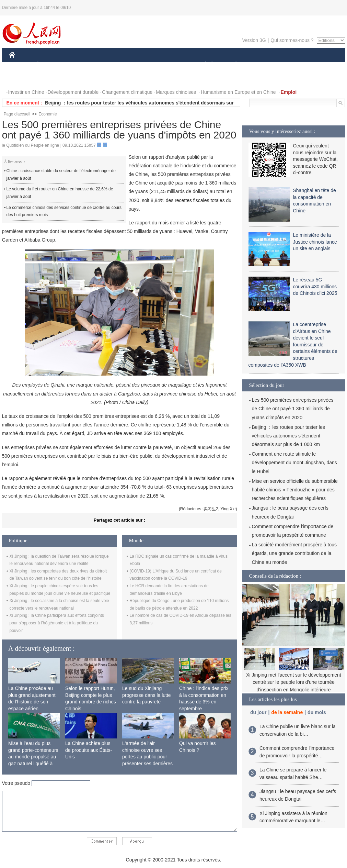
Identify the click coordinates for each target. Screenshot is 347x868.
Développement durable (73, 92)
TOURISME (289, 65)
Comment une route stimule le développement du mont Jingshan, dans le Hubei (294, 463)
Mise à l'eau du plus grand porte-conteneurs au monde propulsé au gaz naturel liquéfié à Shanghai (33, 757)
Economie (48, 114)
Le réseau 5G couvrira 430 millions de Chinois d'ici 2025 (315, 286)
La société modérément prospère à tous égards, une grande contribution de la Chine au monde (294, 553)
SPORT (260, 65)
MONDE (82, 65)
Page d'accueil (17, 114)
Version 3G (254, 40)
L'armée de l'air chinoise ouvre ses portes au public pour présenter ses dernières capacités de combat (147, 757)
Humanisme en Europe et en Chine (238, 92)
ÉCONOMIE (50, 65)
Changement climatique (127, 92)
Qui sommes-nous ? (292, 40)
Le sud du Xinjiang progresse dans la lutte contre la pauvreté (147, 695)
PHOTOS (23, 79)
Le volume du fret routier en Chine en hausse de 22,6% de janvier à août (60, 193)
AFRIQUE (111, 65)
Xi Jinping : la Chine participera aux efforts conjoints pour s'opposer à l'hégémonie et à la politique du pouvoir (57, 623)
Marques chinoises (176, 92)
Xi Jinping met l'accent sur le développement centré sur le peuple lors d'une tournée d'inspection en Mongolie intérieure (294, 682)
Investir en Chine (26, 92)
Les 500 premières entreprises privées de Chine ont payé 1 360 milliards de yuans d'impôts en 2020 (293, 409)
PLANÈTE (233, 65)
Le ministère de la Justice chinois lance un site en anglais (315, 242)
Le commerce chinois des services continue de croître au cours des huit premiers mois (64, 211)
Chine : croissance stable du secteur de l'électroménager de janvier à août (61, 175)
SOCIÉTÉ (202, 65)
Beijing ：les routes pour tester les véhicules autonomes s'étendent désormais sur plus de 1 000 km (288, 436)
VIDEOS (50, 79)
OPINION (321, 65)
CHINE (21, 65)
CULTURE (172, 65)
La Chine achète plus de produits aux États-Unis (89, 750)
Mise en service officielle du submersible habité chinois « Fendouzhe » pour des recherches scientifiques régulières (295, 490)
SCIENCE (141, 65)
